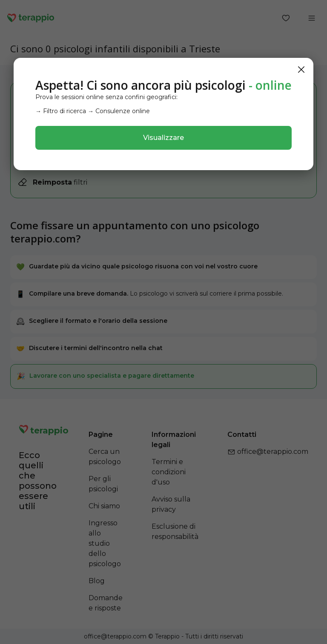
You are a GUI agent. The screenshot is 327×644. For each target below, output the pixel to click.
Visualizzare (163, 138)
